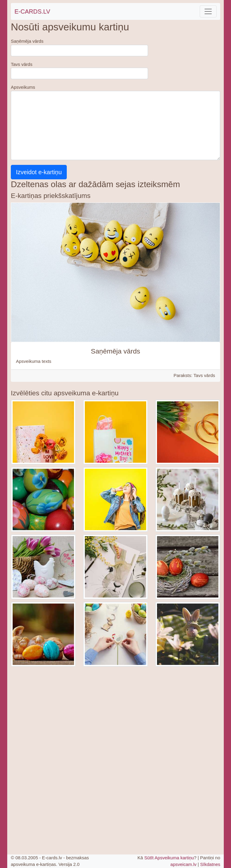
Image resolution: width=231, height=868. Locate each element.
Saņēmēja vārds (27, 41)
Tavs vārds (22, 64)
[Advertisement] (115, 711)
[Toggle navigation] (208, 11)
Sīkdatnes (210, 864)
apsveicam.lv (183, 864)
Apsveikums (23, 87)
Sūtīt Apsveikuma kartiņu (169, 858)
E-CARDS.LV (32, 11)
